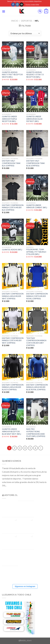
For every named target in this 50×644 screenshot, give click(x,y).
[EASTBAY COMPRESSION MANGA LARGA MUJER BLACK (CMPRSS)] (13, 367)
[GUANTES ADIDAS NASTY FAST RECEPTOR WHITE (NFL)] (13, 55)
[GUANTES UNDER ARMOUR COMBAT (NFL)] (37, 188)
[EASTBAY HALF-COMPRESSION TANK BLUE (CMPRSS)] (37, 143)
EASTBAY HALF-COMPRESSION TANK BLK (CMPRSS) (11, 163)
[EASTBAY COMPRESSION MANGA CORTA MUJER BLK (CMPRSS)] (13, 188)
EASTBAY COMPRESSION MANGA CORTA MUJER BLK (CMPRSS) (13, 208)
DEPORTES (27, 21)
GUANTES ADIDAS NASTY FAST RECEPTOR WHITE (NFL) (12, 75)
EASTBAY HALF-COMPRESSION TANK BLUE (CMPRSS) (36, 163)
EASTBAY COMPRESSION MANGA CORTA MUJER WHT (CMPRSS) (13, 341)
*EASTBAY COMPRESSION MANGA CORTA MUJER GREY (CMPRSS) (36, 342)
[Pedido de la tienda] (25, 33)
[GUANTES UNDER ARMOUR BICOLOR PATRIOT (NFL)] (37, 99)
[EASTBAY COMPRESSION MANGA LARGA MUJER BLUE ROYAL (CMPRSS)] (37, 367)
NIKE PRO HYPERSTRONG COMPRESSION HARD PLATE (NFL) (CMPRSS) (36, 433)
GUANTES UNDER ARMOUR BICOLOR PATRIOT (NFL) (34, 119)
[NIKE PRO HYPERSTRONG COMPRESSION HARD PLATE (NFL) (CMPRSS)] (37, 411)
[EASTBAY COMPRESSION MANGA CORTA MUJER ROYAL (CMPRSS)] (37, 276)
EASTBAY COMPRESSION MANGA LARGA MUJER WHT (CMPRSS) (13, 296)
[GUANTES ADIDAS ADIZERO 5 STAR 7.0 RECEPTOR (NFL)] (37, 55)
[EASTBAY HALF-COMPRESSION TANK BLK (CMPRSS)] (13, 143)
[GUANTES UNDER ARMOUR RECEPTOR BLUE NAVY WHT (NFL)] (13, 411)
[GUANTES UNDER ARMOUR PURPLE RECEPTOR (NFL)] (13, 99)
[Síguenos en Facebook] (13, 5)
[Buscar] (40, 11)
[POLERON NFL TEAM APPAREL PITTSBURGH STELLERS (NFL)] (37, 232)
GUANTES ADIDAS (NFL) (12, 250)
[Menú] (4, 11)
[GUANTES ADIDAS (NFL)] (13, 232)
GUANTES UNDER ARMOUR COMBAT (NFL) (37, 206)
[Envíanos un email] (22, 5)
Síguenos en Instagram (25, 586)
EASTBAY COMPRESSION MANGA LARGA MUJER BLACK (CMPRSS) (13, 387)
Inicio (15, 21)
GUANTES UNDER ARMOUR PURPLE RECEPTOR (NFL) (9, 119)
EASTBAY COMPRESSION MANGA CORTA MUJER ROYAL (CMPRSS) (37, 296)
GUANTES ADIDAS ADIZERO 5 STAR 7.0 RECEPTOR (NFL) (35, 75)
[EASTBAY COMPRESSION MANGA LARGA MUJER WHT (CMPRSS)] (13, 276)
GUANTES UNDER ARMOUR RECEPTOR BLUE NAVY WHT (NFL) (12, 431)
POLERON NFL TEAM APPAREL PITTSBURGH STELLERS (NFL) (36, 252)
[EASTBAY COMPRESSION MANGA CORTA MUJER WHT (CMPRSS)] (13, 320)
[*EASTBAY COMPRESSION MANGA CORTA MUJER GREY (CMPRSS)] (37, 320)
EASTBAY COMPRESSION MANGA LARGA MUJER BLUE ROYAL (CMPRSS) (37, 387)
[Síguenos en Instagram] (17, 5)
